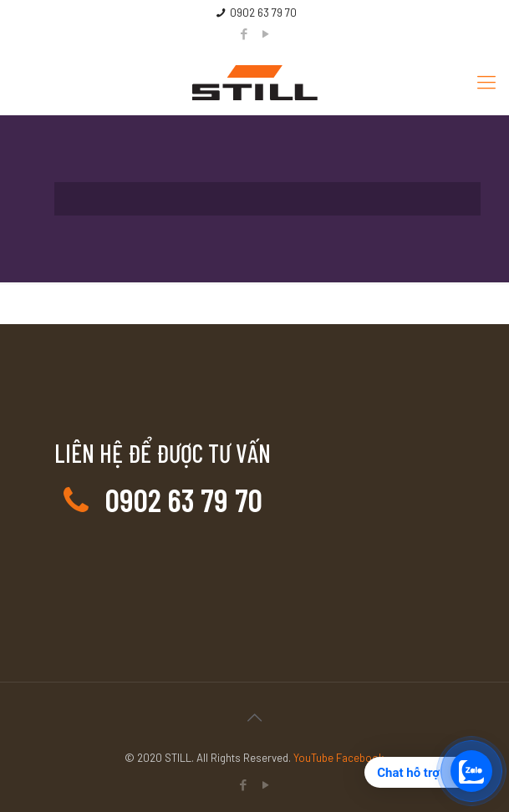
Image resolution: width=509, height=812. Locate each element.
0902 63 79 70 (263, 13)
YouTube (315, 758)
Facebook (360, 758)
